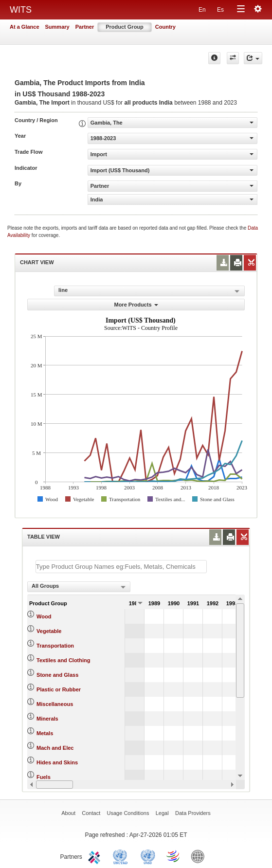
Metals (45, 733)
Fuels (44, 777)
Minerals (47, 719)
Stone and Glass (57, 675)
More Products (136, 305)
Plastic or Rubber (59, 689)
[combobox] (79, 587)
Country (165, 27)
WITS (21, 10)
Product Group (125, 27)
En (202, 10)
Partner (85, 27)
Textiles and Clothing (63, 660)
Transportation (55, 646)
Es (220, 10)
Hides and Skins (57, 762)
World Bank (200, 856)
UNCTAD (122, 856)
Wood (44, 616)
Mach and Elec (55, 748)
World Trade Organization (174, 856)
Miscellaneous (55, 704)
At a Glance (25, 27)
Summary (57, 27)
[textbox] (121, 567)
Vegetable (49, 631)
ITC (96, 856)
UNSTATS (148, 856)
